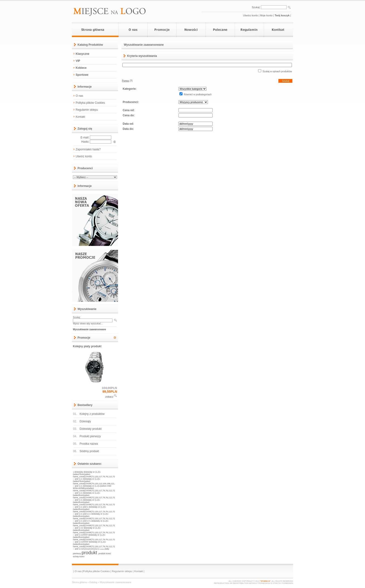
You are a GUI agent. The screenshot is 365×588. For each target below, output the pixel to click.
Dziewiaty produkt (91, 429)
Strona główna (79, 582)
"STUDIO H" (265, 581)
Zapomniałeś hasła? (88, 149)
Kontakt (80, 117)
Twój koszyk (282, 15)
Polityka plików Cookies (90, 103)
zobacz (109, 397)
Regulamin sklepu (87, 110)
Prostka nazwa (89, 444)
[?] (127, 81)
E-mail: (85, 138)
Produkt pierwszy (90, 436)
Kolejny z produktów (92, 414)
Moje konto (266, 15)
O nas (79, 96)
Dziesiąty (85, 421)
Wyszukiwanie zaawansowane (116, 582)
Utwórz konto (250, 15)
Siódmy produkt (89, 451)
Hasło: (85, 142)
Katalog (93, 582)
